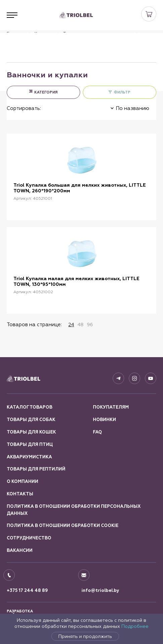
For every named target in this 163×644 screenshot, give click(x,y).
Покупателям (111, 407)
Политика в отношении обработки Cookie (63, 526)
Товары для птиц (30, 445)
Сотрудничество (29, 538)
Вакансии (20, 551)
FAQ (97, 432)
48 (80, 325)
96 (90, 325)
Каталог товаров (30, 407)
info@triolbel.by (100, 591)
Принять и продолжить (85, 636)
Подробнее (135, 626)
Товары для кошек (31, 432)
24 (71, 325)
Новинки (104, 420)
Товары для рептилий (36, 469)
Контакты (20, 494)
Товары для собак (31, 420)
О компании (22, 482)
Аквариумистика (29, 457)
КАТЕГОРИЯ (46, 92)
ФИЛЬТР (122, 92)
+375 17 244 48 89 (27, 591)
